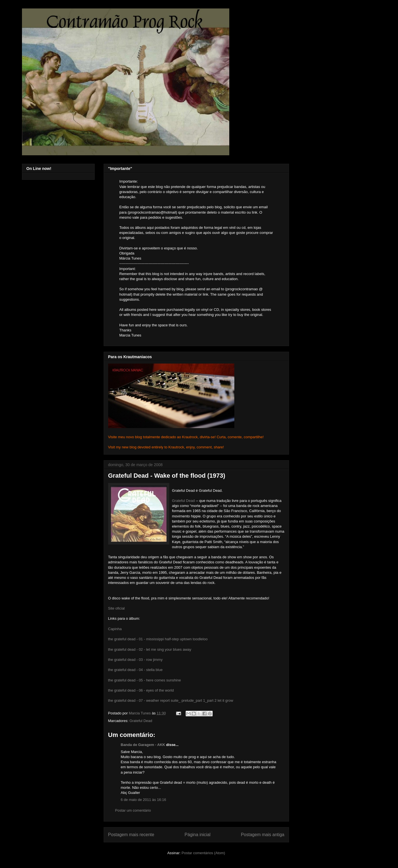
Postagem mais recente (131, 835)
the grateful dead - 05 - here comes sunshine (145, 680)
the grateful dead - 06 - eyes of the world (141, 690)
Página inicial (197, 835)
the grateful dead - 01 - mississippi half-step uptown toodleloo (158, 639)
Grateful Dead (184, 501)
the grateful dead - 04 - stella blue (135, 670)
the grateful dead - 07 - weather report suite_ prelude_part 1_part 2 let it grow (171, 700)
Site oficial (116, 608)
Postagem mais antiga (263, 835)
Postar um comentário (133, 810)
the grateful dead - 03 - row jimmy (135, 660)
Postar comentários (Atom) (203, 853)
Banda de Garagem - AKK (143, 745)
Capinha (115, 629)
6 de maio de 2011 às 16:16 (144, 800)
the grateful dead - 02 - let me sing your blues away (150, 649)
